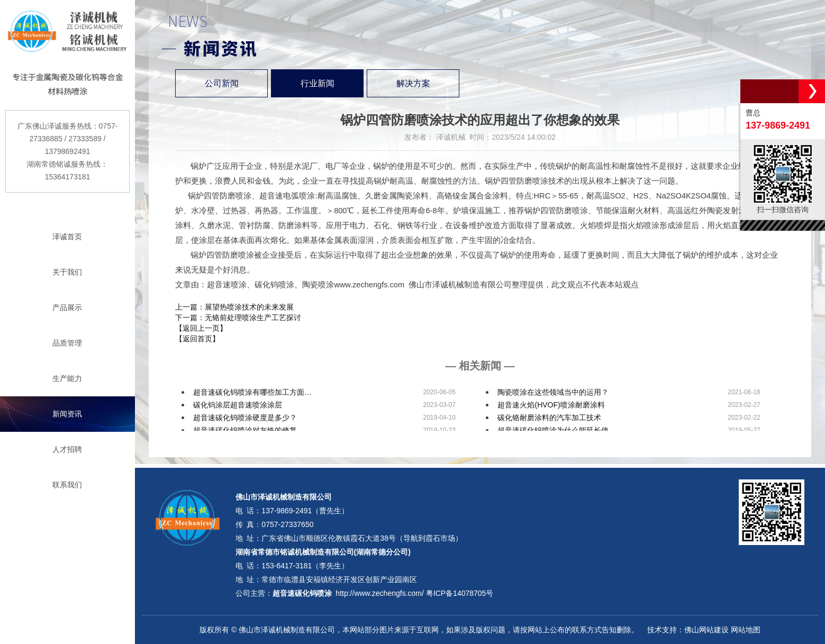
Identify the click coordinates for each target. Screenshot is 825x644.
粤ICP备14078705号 (460, 593)
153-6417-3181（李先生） (305, 566)
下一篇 (238, 318)
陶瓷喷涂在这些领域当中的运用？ (553, 392)
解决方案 (413, 83)
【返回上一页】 (201, 328)
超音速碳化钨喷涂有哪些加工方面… (252, 392)
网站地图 (746, 630)
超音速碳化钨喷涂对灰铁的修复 (245, 430)
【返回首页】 (197, 339)
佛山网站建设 (706, 630)
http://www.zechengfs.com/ (380, 593)
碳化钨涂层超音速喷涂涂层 (238, 405)
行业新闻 (318, 83)
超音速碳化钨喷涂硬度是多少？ (245, 418)
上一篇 (234, 307)
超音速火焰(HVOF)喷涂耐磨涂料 (551, 405)
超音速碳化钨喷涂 (302, 593)
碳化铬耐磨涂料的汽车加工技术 (549, 418)
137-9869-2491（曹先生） (305, 511)
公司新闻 (222, 83)
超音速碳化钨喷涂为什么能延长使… (557, 430)
